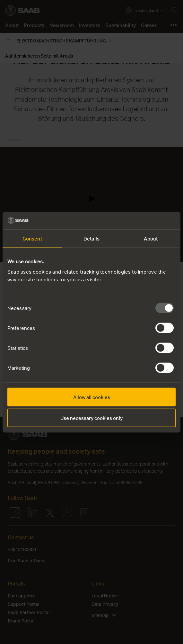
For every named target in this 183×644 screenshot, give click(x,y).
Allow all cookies (92, 397)
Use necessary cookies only (91, 418)
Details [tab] (91, 239)
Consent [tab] (32, 239)
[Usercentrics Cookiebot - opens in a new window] (148, 221)
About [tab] (151, 239)
